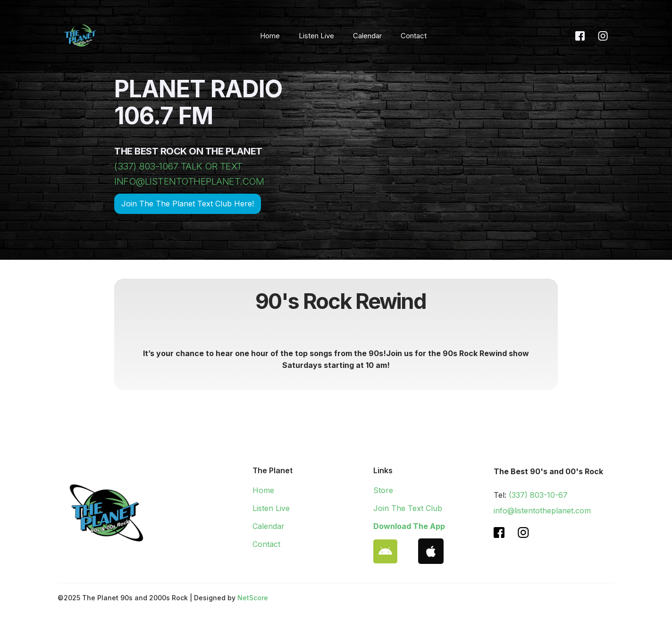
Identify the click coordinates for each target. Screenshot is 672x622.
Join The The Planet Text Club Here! (188, 204)
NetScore (253, 598)
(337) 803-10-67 (538, 495)
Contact (414, 36)
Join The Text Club (408, 508)
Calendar (367, 36)
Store (383, 490)
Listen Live (316, 36)
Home (270, 36)
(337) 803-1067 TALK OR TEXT (178, 166)
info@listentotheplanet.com (542, 511)
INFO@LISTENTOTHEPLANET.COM (189, 181)
